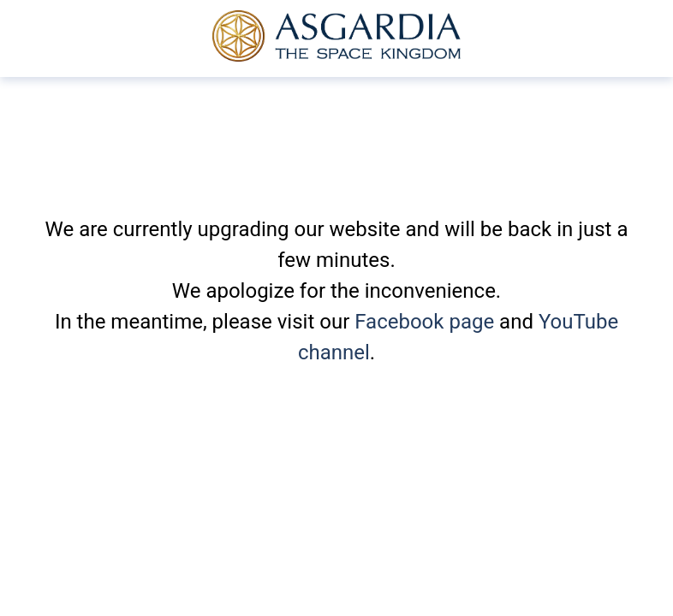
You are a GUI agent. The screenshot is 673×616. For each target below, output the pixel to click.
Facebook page (424, 322)
